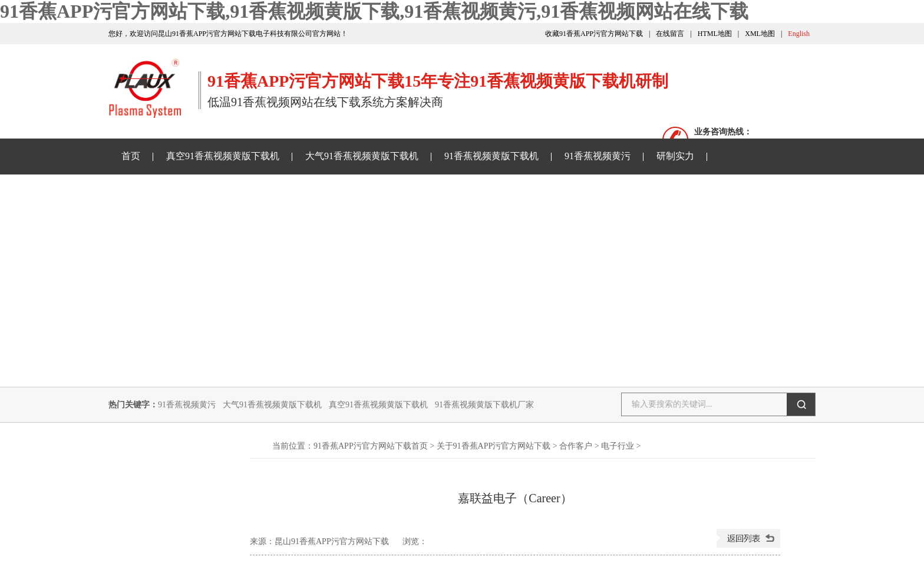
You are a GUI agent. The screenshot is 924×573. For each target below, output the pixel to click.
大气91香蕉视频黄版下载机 (362, 156)
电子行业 (618, 446)
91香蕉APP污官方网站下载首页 (371, 446)
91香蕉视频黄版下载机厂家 (484, 405)
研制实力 (675, 156)
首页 (131, 156)
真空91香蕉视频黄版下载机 (223, 156)
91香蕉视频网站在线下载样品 (339, 191)
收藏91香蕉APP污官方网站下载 (594, 34)
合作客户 (576, 446)
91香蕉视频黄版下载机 (491, 156)
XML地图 (760, 34)
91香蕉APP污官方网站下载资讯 (187, 191)
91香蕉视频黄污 (598, 156)
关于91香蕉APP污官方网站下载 (491, 191)
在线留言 (670, 34)
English (799, 34)
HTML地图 (715, 34)
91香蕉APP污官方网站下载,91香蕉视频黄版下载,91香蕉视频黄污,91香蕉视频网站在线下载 (374, 11)
